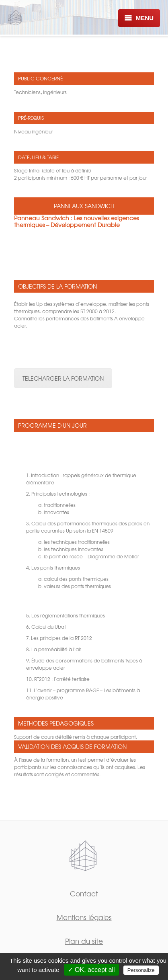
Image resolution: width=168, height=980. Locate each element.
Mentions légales (84, 917)
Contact (84, 893)
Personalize (141, 970)
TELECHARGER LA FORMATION (63, 378)
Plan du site (84, 941)
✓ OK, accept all (91, 970)
